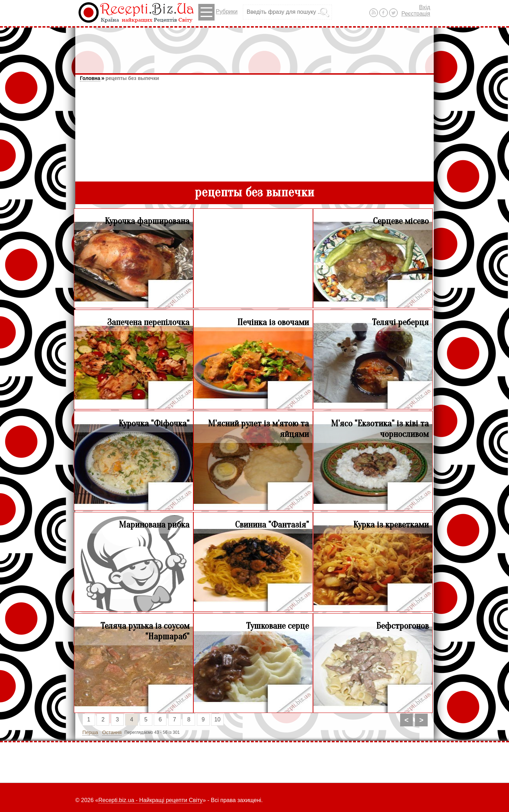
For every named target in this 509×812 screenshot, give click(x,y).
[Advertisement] (255, 47)
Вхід (425, 7)
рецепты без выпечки (132, 78)
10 (217, 719)
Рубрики (218, 12)
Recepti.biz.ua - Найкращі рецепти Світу (150, 800)
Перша (90, 732)
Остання (112, 732)
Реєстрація (416, 14)
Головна (90, 78)
